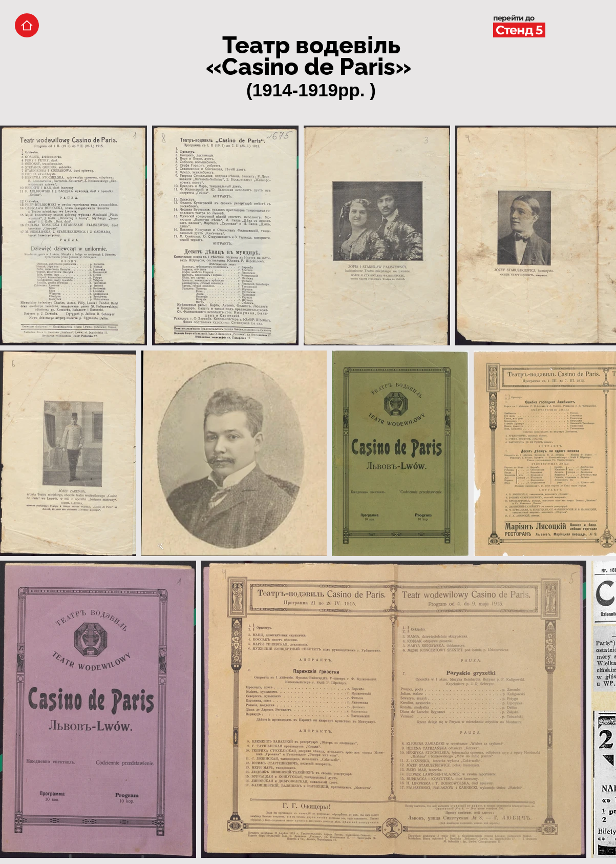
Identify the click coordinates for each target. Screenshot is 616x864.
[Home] (27, 25)
